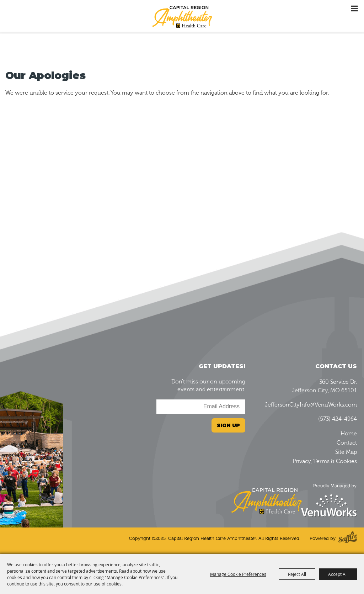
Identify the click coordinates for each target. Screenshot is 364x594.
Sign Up (228, 425)
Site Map (346, 452)
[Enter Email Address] (201, 407)
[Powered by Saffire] (348, 539)
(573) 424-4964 (338, 419)
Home (349, 434)
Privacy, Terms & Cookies (325, 461)
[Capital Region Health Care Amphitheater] (182, 16)
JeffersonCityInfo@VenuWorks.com (311, 405)
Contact (347, 443)
